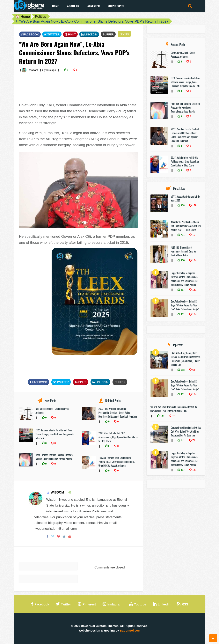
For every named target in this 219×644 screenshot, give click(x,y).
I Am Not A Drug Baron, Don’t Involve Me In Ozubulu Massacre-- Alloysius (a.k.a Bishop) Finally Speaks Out (186, 359)
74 (193, 440)
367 (182, 290)
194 (194, 314)
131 (194, 290)
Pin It (70, 34)
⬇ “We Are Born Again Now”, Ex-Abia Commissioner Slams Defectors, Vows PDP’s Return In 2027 (92, 21)
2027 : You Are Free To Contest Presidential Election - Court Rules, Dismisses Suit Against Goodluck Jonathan (118, 413)
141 (182, 440)
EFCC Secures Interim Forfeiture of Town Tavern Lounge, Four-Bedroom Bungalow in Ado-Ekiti (55, 434)
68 (193, 370)
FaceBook (30, 34)
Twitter (52, 34)
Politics (41, 17)
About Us (73, 6)
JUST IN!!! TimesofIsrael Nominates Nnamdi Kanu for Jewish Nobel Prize (184, 251)
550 (182, 260)
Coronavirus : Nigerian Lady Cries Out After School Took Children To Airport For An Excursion (186, 431)
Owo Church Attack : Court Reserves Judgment (183, 55)
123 (162, 416)
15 (193, 235)
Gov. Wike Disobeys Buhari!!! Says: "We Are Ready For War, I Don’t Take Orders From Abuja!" (185, 305)
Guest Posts (116, 6)
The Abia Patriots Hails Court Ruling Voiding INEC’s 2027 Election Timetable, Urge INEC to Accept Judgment (117, 462)
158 (194, 205)
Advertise (94, 6)
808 (182, 205)
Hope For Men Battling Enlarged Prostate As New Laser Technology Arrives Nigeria (54, 457)
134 (194, 260)
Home (56, 6)
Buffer (108, 34)
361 (182, 314)
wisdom (33, 70)
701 (182, 235)
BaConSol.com (130, 630)
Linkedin (89, 34)
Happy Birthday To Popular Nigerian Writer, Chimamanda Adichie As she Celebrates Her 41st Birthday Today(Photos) (185, 279)
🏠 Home (23, 17)
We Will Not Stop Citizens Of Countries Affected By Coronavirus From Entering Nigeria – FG (174, 409)
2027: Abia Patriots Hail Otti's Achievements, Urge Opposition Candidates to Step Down (118, 437)
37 (173, 416)
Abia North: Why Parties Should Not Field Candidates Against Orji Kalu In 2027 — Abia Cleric (186, 226)
